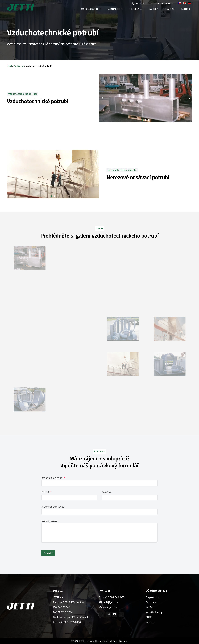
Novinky (170, 9)
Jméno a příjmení (53, 478)
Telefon (106, 492)
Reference (136, 9)
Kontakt (186, 9)
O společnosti (91, 9)
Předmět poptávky (53, 507)
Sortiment (115, 9)
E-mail (46, 492)
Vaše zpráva (49, 521)
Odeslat (48, 553)
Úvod (9, 66)
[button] (143, 120)
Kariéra (154, 9)
